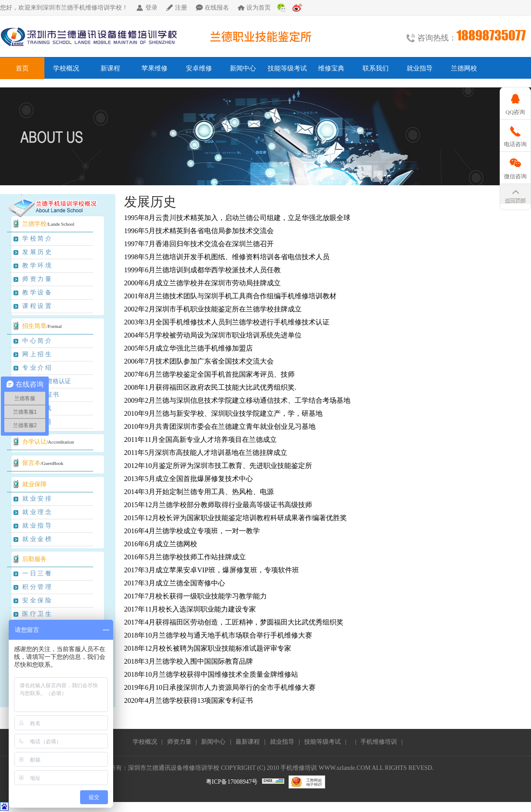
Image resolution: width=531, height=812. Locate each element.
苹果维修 (155, 68)
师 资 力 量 (37, 279)
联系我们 (376, 68)
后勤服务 (34, 559)
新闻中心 (243, 68)
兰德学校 (34, 224)
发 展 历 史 (37, 252)
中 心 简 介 (37, 341)
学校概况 (66, 68)
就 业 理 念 (37, 512)
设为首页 (259, 8)
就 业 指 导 (37, 526)
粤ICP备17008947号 (232, 782)
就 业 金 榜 (37, 539)
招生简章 (34, 326)
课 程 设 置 (37, 306)
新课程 (110, 68)
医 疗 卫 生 (37, 614)
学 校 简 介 (37, 239)
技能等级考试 (287, 68)
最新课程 (248, 742)
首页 (22, 68)
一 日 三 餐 (37, 573)
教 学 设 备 (37, 292)
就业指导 (420, 68)
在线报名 (217, 8)
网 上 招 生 (37, 354)
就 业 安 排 (37, 499)
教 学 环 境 (37, 266)
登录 (151, 8)
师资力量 (179, 742)
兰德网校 (464, 68)
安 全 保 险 (37, 600)
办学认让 (34, 442)
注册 (181, 8)
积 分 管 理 (37, 587)
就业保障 (34, 484)
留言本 (31, 463)
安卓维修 (199, 68)
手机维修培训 (379, 742)
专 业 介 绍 (37, 368)
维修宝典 (331, 68)
